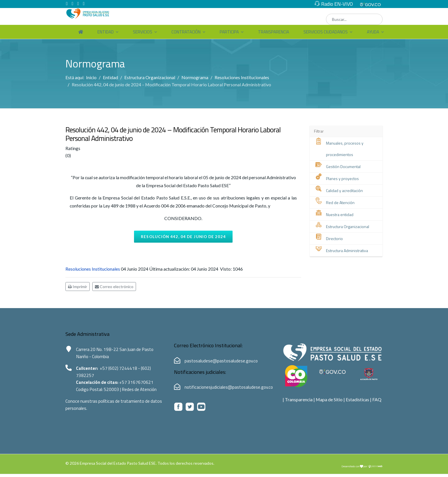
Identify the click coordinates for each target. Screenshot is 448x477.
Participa (229, 32)
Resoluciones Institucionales (93, 271)
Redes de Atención (142, 393)
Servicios (143, 32)
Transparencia (274, 32)
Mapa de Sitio (330, 402)
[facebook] (67, 4)
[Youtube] (78, 4)
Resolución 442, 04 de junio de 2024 (183, 238)
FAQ (378, 402)
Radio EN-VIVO (337, 4)
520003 (113, 393)
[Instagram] (84, 4)
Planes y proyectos (342, 179)
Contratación (186, 32)
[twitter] (73, 4)
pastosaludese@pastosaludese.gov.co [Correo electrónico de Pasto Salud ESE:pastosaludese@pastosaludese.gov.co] (222, 363)
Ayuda (373, 32)
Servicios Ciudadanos (326, 32)
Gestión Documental (343, 167)
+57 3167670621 (138, 386)
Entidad (106, 32)
